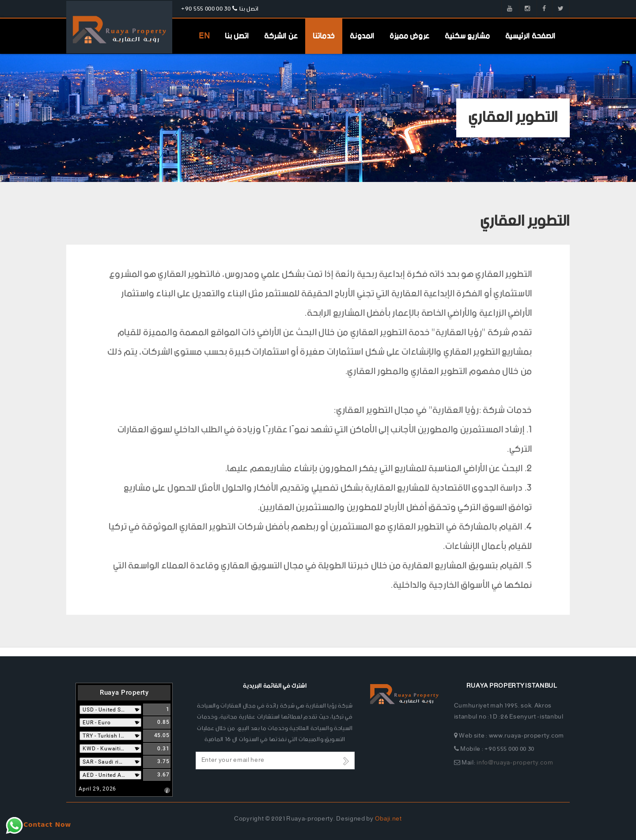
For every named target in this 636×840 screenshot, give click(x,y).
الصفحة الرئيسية (531, 36)
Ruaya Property (124, 692)
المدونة (362, 36)
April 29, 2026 (97, 789)
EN (204, 36)
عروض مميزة (410, 36)
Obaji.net (388, 819)
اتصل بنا (237, 36)
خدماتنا (324, 36)
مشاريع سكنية (467, 36)
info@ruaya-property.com (515, 763)
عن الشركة (281, 36)
